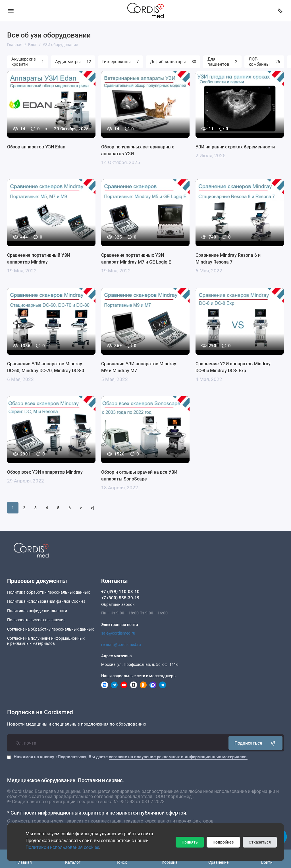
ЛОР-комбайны (264, 62)
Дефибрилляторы (173, 62)
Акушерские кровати (28, 62)
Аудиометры (73, 62)
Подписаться (255, 743)
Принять (190, 842)
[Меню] (11, 11)
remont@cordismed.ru (121, 645)
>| (93, 508)
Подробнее (223, 842)
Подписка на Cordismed (40, 712)
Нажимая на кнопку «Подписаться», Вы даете (131, 757)
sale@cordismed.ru (118, 633)
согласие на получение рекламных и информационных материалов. (178, 757)
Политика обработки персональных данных (48, 592)
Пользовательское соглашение (36, 620)
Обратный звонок (118, 604)
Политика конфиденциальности (37, 611)
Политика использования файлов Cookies (46, 601)
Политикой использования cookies (62, 847)
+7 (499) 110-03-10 (120, 592)
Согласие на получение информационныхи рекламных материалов (46, 641)
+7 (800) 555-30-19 (120, 598)
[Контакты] (280, 11)
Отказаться (260, 842)
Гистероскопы (120, 62)
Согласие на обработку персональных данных (50, 629)
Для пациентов (222, 62)
